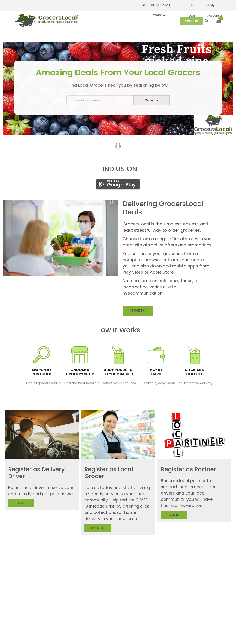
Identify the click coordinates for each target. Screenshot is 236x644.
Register (138, 311)
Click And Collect (194, 372)
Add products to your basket (118, 372)
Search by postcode (42, 372)
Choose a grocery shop (80, 372)
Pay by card (156, 372)
